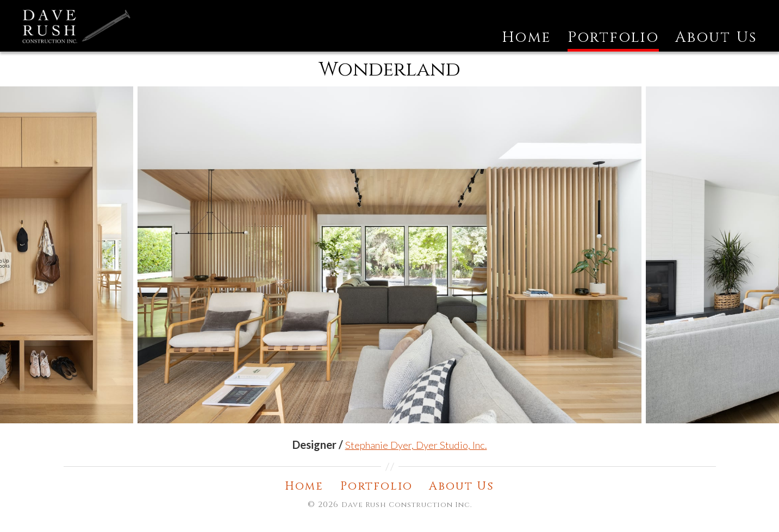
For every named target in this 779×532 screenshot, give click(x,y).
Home (526, 51)
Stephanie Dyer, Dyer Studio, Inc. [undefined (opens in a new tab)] (416, 457)
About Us (716, 51)
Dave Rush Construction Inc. (407, 518)
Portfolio (613, 51)
